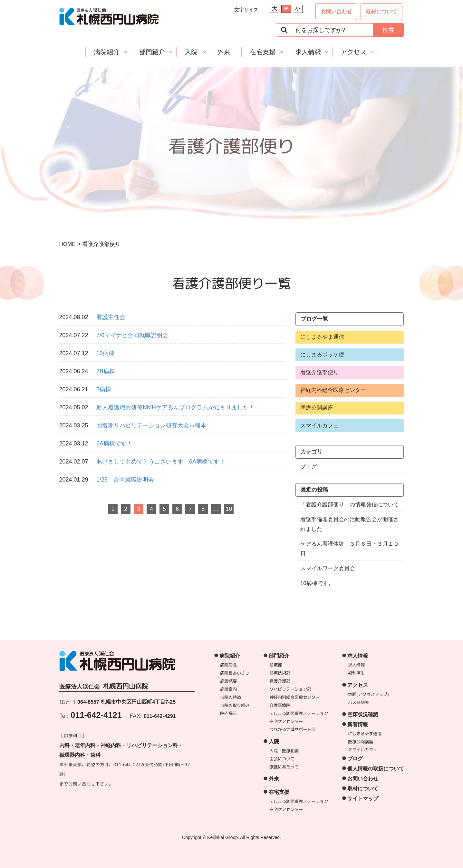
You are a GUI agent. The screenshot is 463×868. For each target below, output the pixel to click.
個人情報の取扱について (375, 769)
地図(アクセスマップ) (368, 694)
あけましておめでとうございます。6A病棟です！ (161, 462)
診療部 (276, 665)
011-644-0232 (128, 764)
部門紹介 (152, 52)
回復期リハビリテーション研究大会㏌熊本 (151, 425)
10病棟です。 (317, 583)
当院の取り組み (235, 705)
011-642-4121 (96, 715)
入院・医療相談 (284, 751)
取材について (381, 11)
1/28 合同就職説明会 (125, 480)
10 (229, 509)
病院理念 (228, 665)
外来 (223, 52)
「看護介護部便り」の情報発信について (350, 505)
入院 (191, 52)
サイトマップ (362, 799)
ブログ (309, 467)
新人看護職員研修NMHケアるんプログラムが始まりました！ (175, 407)
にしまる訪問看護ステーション (299, 713)
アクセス (353, 52)
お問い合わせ (336, 11)
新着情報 (358, 724)
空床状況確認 (363, 714)
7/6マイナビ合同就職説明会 (132, 335)
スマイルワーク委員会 (328, 568)
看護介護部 (280, 681)
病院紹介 (106, 52)
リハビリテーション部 (290, 689)
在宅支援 (262, 52)
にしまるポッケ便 (322, 355)
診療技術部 (280, 673)
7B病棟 (106, 371)
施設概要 (228, 681)
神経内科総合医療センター (333, 390)
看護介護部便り (319, 372)
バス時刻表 (358, 702)
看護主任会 (111, 317)
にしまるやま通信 (322, 337)
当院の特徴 (231, 697)
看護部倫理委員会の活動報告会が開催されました (350, 524)
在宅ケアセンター (286, 721)
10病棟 (105, 353)
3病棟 (104, 389)
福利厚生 (356, 673)
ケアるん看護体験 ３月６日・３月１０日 (350, 549)
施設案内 (228, 689)
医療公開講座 (317, 408)
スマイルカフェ (319, 426)
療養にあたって (284, 767)
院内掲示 (228, 713)
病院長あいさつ (235, 673)
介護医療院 (280, 705)
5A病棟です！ (114, 444)
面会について (282, 759)
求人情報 (308, 52)
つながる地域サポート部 (292, 729)
